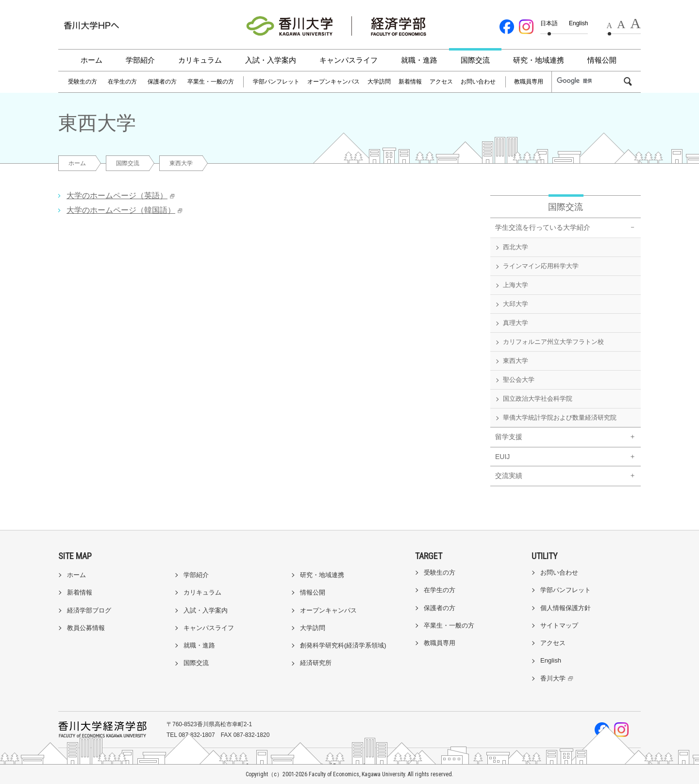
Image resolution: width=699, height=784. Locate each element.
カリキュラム (200, 60)
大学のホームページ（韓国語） (121, 210)
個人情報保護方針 (566, 608)
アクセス (441, 82)
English (578, 23)
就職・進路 (419, 60)
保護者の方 (162, 82)
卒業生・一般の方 (211, 82)
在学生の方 (122, 82)
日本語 (549, 23)
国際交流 (475, 60)
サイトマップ (559, 625)
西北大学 (516, 247)
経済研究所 (316, 663)
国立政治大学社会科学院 (538, 399)
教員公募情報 (86, 628)
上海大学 (516, 285)
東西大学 (516, 361)
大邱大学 (516, 304)
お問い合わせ (478, 82)
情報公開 (602, 60)
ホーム (92, 60)
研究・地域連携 (539, 60)
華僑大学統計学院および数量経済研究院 (560, 418)
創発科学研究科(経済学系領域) (343, 645)
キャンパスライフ (349, 60)
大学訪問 (379, 82)
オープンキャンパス (333, 82)
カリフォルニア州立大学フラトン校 (553, 342)
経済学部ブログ (89, 610)
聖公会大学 (519, 380)
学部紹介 (140, 60)
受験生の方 (83, 82)
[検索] (589, 81)
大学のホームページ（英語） (117, 196)
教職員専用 (529, 82)
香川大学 (558, 678)
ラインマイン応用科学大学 (541, 266)
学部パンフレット (276, 82)
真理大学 (516, 323)
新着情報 (410, 82)
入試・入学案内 (271, 60)
